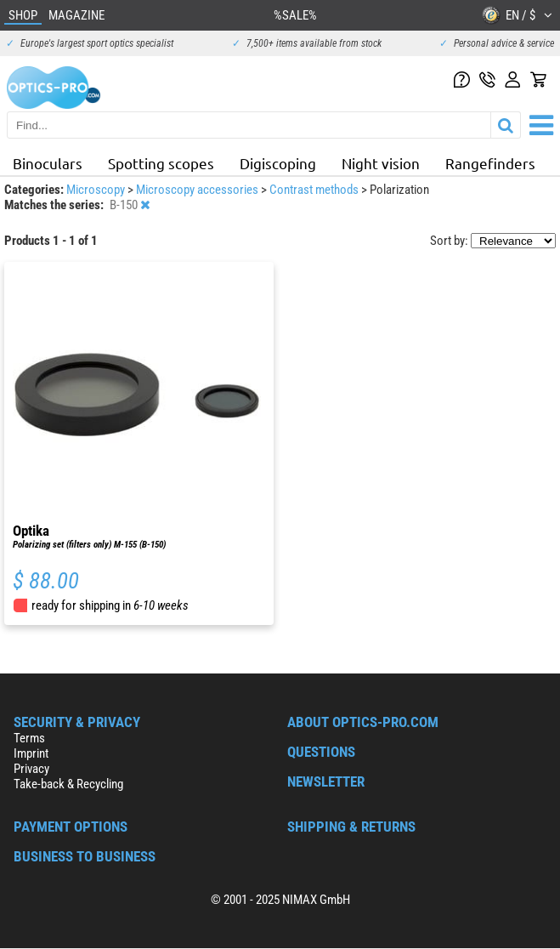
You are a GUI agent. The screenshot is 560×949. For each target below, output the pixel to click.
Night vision (381, 163)
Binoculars (48, 163)
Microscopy (97, 190)
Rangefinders (490, 163)
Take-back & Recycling (68, 784)
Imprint (31, 753)
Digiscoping (278, 163)
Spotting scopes (161, 163)
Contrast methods (315, 190)
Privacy (31, 769)
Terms (29, 738)
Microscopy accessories (198, 190)
